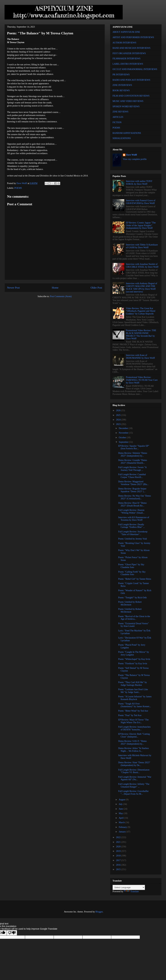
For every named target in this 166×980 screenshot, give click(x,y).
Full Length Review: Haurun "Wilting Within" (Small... (131, 511)
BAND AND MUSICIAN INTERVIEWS (132, 48)
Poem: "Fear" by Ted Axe (130, 715)
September (124, 442)
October (123, 438)
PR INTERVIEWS (121, 75)
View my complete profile (135, 159)
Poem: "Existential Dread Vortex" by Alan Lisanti (133, 625)
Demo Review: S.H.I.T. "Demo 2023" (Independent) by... (132, 742)
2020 (119, 847)
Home (55, 288)
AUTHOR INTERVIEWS (124, 43)
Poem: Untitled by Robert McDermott (130, 603)
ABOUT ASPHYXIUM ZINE (126, 32)
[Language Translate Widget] (129, 887)
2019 (119, 851)
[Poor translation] (12, 933)
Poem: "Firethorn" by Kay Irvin (133, 664)
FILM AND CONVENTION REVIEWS (131, 96)
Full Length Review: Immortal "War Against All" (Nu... (135, 778)
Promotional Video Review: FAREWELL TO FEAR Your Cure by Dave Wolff (142, 380)
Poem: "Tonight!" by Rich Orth (132, 598)
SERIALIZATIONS (122, 138)
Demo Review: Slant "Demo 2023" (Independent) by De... (134, 764)
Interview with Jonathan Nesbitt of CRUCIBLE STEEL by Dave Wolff (142, 266)
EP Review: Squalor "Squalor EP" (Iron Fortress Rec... (134, 447)
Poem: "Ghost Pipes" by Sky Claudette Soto (131, 566)
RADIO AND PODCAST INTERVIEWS (131, 80)
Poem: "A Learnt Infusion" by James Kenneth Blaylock (135, 698)
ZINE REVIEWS (121, 112)
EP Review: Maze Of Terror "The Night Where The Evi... (133, 721)
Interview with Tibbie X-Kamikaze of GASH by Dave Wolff (142, 246)
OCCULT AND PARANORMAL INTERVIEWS (135, 69)
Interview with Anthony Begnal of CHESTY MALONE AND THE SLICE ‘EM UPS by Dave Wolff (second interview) (141, 287)
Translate (131, 891)
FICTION (117, 122)
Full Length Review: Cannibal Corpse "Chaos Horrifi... (132, 476)
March (122, 822)
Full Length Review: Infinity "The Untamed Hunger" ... (134, 785)
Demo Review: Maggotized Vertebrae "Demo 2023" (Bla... (133, 483)
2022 (119, 837)
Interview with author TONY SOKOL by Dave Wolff (139, 183)
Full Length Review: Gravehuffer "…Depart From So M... (133, 793)
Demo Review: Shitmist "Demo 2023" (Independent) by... (133, 454)
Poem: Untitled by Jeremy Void (132, 539)
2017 (119, 860)
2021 (119, 842)
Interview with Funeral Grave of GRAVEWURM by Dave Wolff (141, 202)
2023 (119, 424)
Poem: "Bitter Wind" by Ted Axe (133, 711)
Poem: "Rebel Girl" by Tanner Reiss (135, 579)
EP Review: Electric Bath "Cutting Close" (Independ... (134, 735)
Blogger (99, 912)
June (121, 809)
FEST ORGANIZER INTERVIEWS (129, 53)
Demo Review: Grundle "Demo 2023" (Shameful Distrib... (132, 462)
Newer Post (13, 288)
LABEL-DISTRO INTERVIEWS (128, 64)
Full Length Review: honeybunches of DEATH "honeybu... (134, 728)
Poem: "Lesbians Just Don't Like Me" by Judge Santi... (133, 691)
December (124, 428)
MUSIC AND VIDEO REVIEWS (128, 101)
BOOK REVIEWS (121, 90)
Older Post (96, 288)
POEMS (18, 188)
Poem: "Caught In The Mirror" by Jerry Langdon (134, 653)
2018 (119, 856)
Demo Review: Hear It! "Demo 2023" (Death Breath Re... (132, 504)
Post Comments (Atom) (61, 296)
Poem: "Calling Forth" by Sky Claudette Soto (132, 573)
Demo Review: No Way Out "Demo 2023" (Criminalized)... (134, 497)
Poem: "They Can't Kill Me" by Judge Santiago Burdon (132, 684)
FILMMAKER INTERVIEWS (127, 59)
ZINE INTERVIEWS (122, 85)
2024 (119, 420)
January (123, 832)
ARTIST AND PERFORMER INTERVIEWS (133, 37)
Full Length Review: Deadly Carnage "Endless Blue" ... (131, 526)
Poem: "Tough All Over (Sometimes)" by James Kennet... (135, 705)
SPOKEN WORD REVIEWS (126, 107)
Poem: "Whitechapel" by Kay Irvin (134, 659)
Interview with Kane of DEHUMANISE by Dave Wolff (140, 357)
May (121, 813)
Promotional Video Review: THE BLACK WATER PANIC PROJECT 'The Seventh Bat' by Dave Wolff (141, 334)
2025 (119, 415)
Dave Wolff (132, 155)
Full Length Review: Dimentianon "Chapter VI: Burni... (134, 771)
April (121, 818)
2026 (119, 410)
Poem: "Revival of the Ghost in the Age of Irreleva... (134, 618)
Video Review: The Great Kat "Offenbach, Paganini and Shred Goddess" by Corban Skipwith (141, 311)
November (124, 433)
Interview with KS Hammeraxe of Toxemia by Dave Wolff (134, 519)
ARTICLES (118, 117)
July (121, 804)
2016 (119, 865)
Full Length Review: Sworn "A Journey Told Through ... (132, 469)
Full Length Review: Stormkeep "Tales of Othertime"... (133, 533)
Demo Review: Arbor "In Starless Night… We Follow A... (133, 750)
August (122, 800)
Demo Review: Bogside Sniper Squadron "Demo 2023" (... (132, 490)
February (123, 827)
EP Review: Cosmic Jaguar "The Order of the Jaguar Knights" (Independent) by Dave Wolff (141, 225)
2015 (119, 869)
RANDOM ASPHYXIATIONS (127, 133)
